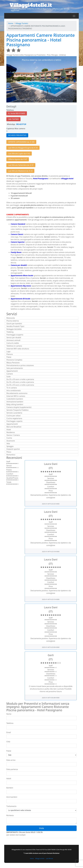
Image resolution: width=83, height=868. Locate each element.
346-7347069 (13, 119)
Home (11, 23)
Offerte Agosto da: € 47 (18, 159)
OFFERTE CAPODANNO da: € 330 (21, 142)
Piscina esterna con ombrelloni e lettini (41, 60)
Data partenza (12, 769)
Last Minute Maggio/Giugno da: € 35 (23, 148)
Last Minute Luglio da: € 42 (19, 154)
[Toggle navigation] (74, 16)
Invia (41, 828)
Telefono (10, 723)
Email (9, 732)
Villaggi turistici (40, 859)
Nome (9, 714)
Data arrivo (11, 760)
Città (8, 742)
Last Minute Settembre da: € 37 (21, 165)
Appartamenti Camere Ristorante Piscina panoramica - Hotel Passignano (41, 40)
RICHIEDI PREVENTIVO (17, 135)
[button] (12, 79)
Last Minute (49, 859)
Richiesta (10, 815)
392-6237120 (21, 124)
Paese (9, 751)
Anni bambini (12, 797)
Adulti (9, 779)
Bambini (10, 788)
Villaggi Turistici (22, 23)
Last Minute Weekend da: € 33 (20, 171)
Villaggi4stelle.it (31, 5)
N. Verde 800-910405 (17, 113)
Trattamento (11, 806)
